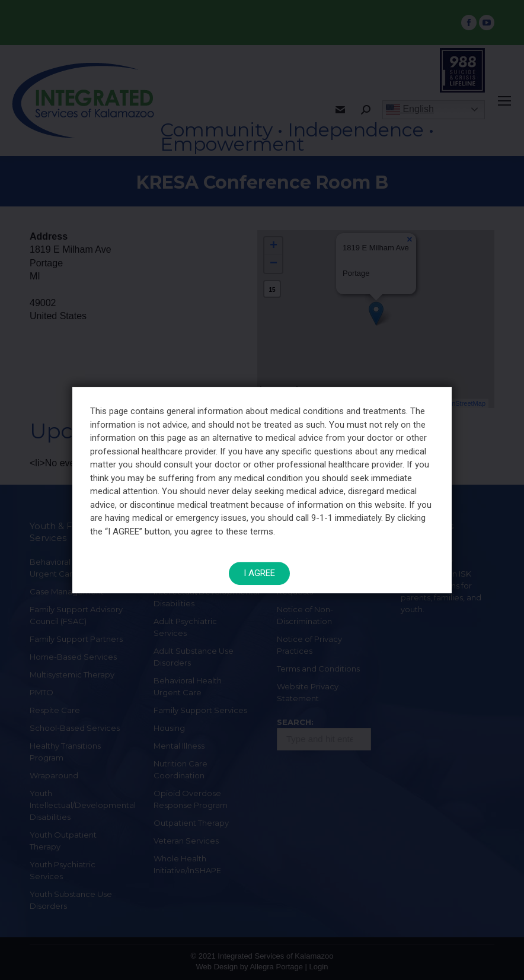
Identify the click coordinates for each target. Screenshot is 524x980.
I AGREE (259, 569)
